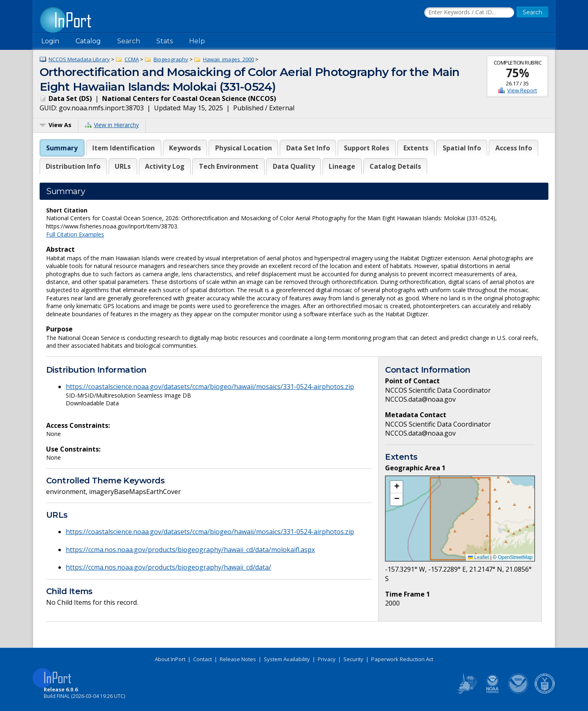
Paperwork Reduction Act (402, 659)
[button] (396, 487)
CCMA (132, 59)
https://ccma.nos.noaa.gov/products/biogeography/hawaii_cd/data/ (168, 567)
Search (129, 41)
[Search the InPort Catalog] (469, 13)
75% (518, 73)
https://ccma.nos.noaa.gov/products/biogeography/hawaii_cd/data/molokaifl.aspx (190, 550)
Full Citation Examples (75, 234)
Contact (203, 659)
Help (197, 41)
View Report (522, 90)
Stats (165, 41)
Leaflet (478, 557)
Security (353, 659)
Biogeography (171, 59)
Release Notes (238, 659)
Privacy (327, 659)
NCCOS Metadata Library (79, 59)
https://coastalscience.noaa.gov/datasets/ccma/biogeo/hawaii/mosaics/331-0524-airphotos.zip (210, 387)
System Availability (287, 659)
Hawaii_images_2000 (228, 59)
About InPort (170, 659)
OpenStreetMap (515, 557)
